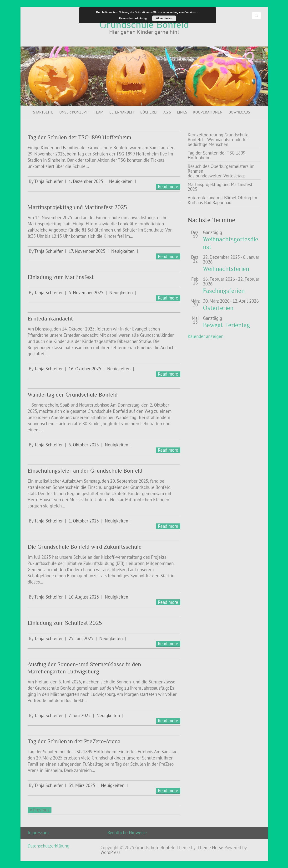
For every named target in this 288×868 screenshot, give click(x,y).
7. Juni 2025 (80, 715)
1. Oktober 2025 (84, 521)
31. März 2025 (82, 785)
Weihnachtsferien (226, 269)
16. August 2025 (84, 597)
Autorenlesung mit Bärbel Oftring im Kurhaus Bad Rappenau (222, 200)
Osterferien (218, 308)
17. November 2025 (87, 251)
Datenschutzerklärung (48, 846)
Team (99, 112)
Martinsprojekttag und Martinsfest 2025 (77, 207)
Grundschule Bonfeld (144, 25)
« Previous (40, 810)
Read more (168, 186)
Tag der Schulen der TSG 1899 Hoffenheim (79, 137)
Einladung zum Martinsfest (61, 277)
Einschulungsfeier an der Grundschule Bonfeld (85, 471)
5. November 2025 (86, 293)
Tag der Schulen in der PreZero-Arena (74, 741)
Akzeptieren (164, 18)
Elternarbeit (122, 112)
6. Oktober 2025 (84, 445)
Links (182, 112)
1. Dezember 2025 (86, 181)
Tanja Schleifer (48, 181)
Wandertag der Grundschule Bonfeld (73, 395)
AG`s (167, 112)
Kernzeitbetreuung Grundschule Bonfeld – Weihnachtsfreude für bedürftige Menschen (218, 139)
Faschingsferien (224, 291)
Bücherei (149, 112)
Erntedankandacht (50, 318)
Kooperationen (208, 112)
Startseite (43, 112)
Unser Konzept (74, 112)
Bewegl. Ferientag (226, 325)
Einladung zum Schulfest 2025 (65, 623)
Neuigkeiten (121, 181)
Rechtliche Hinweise (127, 832)
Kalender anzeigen (206, 336)
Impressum (38, 832)
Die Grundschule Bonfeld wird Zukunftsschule (85, 547)
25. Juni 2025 (81, 638)
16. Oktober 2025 (85, 369)
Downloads (239, 112)
